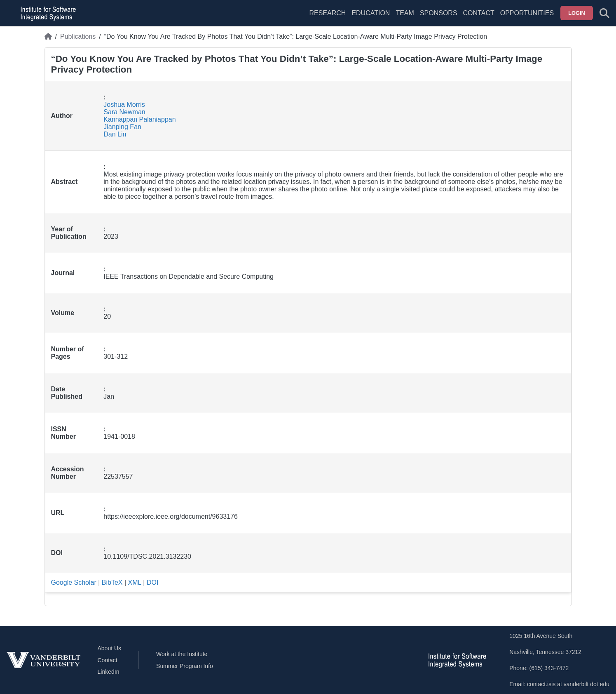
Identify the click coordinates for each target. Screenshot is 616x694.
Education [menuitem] (371, 13)
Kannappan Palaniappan (139, 119)
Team (405, 13)
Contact (479, 13)
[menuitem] (405, 18)
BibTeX (112, 582)
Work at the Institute (182, 654)
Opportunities (527, 13)
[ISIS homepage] (46, 13)
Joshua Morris (124, 105)
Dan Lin (115, 134)
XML (135, 582)
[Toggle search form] (604, 13)
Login (577, 13)
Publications (78, 36)
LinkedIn (109, 672)
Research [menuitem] (327, 13)
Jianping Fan (122, 127)
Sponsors (439, 13)
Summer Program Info (185, 666)
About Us (110, 648)
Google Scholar (74, 582)
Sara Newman (124, 112)
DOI (152, 582)
